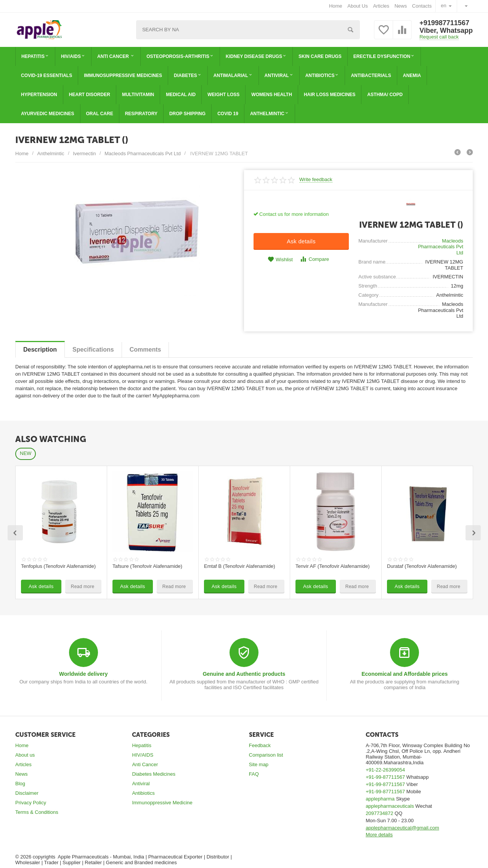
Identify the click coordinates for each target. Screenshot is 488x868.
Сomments (145, 350)
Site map (259, 764)
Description (40, 350)
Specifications (93, 350)
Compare (314, 259)
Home (336, 6)
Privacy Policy (31, 803)
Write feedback (316, 180)
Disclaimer (27, 793)
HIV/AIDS (143, 755)
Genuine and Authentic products (244, 674)
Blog (20, 784)
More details (379, 835)
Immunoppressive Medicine (162, 803)
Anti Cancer (145, 764)
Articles (381, 6)
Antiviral (141, 784)
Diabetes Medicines (154, 774)
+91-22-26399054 (385, 770)
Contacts (422, 6)
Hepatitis (142, 745)
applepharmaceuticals (390, 806)
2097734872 (379, 813)
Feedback (260, 745)
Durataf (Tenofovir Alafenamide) (422, 566)
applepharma (380, 799)
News (401, 6)
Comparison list (266, 755)
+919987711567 (444, 23)
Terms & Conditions (37, 812)
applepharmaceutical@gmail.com (402, 828)
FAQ (254, 774)
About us (25, 755)
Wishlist (280, 260)
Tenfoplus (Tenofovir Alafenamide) (58, 566)
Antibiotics (143, 793)
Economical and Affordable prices (405, 674)
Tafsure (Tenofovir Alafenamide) (147, 566)
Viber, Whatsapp (446, 31)
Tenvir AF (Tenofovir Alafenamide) (333, 566)
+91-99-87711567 (385, 777)
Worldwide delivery (83, 674)
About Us (358, 6)
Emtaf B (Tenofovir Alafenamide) (240, 566)
